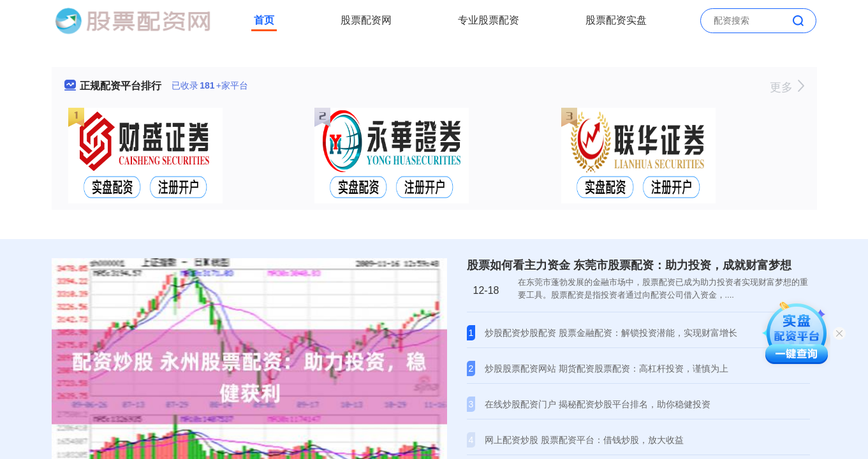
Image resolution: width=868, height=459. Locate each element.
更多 (787, 87)
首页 (264, 20)
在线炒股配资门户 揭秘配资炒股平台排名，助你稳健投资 (598, 404)
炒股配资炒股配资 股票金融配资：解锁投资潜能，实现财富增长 (611, 333)
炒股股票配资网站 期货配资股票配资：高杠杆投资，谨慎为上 (607, 368)
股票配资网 (366, 20)
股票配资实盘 (616, 20)
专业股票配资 (489, 20)
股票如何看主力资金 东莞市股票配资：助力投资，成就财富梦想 (629, 265)
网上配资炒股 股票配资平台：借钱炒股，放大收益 (584, 440)
